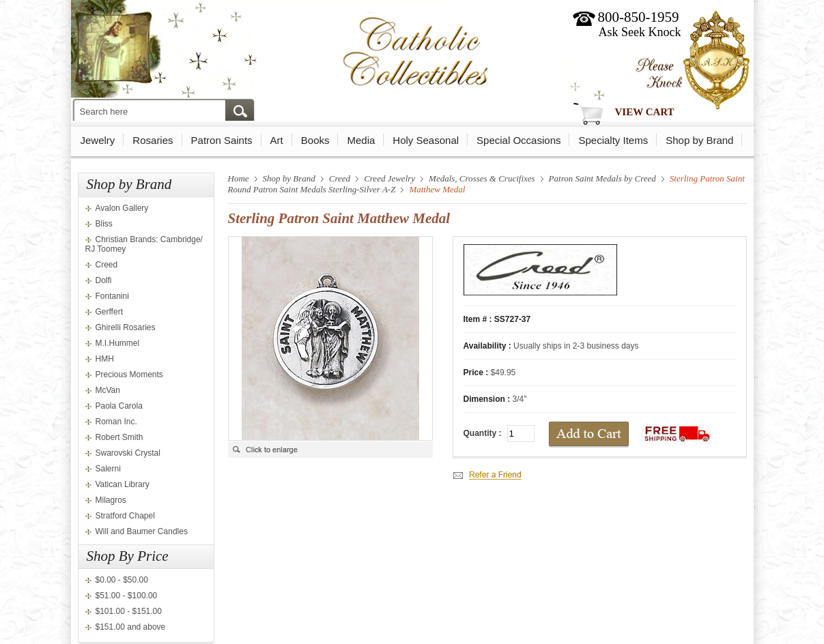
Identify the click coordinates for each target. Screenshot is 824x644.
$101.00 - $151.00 (129, 611)
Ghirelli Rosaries (126, 327)
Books (315, 140)
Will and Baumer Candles (142, 531)
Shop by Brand (699, 140)
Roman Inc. (116, 422)
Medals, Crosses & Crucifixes (482, 178)
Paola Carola (119, 406)
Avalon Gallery (122, 208)
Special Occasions (518, 140)
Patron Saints (222, 140)
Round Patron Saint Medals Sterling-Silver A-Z (312, 189)
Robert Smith (119, 437)
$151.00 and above (131, 627)
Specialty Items (613, 140)
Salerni (108, 469)
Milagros (111, 500)
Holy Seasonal (426, 140)
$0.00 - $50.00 (122, 580)
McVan (108, 390)
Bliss (104, 224)
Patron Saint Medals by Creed (602, 178)
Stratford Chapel (125, 516)
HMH (105, 359)
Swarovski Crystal (128, 453)
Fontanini (112, 296)
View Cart (645, 112)
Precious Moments (129, 375)
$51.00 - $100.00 (127, 596)
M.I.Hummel (118, 343)
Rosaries (153, 140)
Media (361, 140)
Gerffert (109, 312)
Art (277, 140)
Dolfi (104, 280)
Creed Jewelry (389, 178)
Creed (107, 265)
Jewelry (98, 140)
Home (239, 178)
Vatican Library (123, 484)
